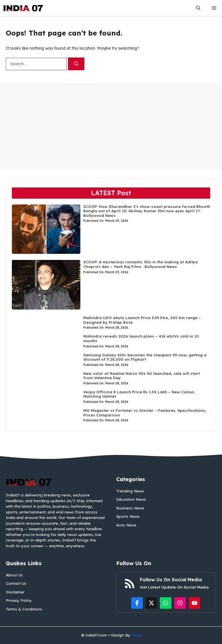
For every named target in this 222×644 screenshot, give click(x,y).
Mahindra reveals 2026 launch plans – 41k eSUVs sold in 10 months (141, 338)
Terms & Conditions (24, 609)
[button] (198, 8)
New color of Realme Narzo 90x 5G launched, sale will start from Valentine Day (141, 376)
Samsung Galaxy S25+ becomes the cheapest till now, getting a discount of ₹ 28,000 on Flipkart (145, 357)
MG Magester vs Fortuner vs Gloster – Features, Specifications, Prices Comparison (145, 413)
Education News (131, 499)
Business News (130, 508)
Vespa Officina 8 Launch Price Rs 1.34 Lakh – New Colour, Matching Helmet (139, 394)
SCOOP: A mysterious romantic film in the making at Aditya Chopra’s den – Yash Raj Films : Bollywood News (140, 264)
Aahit (136, 635)
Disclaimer (15, 592)
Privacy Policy (19, 600)
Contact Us (16, 583)
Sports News (128, 516)
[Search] (76, 64)
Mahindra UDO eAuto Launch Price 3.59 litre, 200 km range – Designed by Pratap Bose (142, 320)
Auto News (126, 525)
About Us (14, 575)
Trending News (130, 491)
